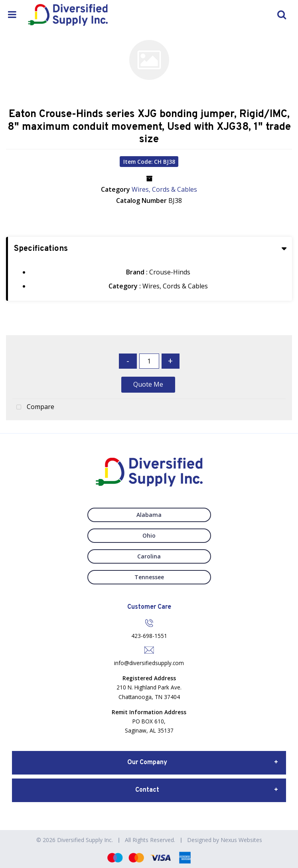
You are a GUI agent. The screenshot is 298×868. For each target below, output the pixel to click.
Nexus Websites (241, 840)
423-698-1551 (149, 636)
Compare (33, 407)
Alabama (149, 515)
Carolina (149, 556)
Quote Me (148, 384)
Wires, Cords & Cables (164, 189)
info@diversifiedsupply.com (149, 663)
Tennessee (149, 577)
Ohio (149, 535)
